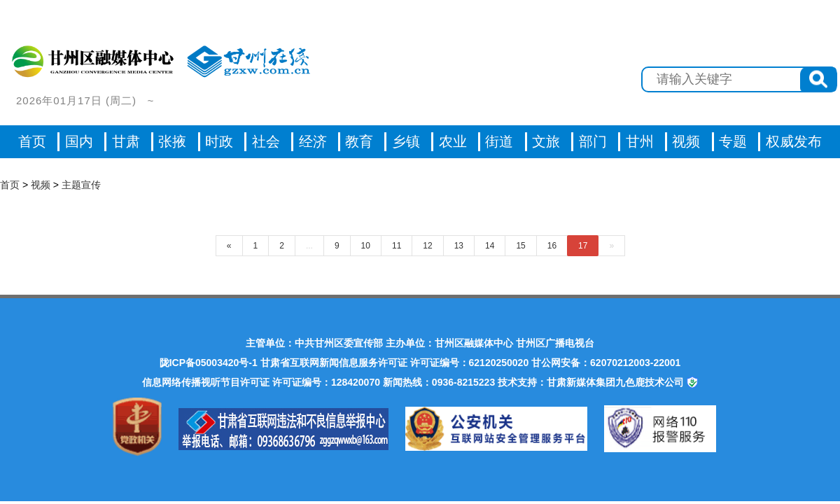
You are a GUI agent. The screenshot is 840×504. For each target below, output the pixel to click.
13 (459, 246)
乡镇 (406, 141)
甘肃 (126, 141)
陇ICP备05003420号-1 (209, 363)
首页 (32, 141)
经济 (313, 141)
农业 (453, 141)
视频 (41, 185)
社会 (266, 141)
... (309, 246)
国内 (79, 141)
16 (552, 246)
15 (520, 246)
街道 (499, 141)
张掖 (172, 141)
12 (427, 246)
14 (490, 246)
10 (366, 246)
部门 (593, 141)
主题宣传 (81, 185)
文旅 (546, 141)
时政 (219, 141)
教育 (359, 141)
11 (397, 246)
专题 (733, 141)
